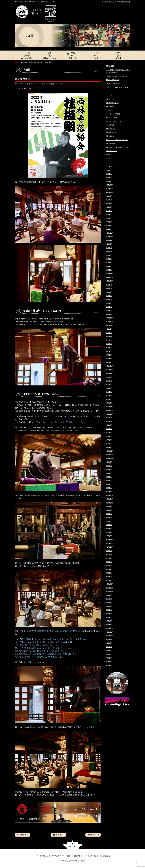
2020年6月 (109, 429)
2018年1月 (109, 536)
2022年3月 (109, 351)
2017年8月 (109, 554)
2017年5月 (109, 566)
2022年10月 (109, 325)
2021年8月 (109, 377)
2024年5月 (109, 255)
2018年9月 (109, 506)
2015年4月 (109, 658)
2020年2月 (109, 444)
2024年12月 (109, 229)
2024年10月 (109, 237)
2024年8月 (109, 244)
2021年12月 (109, 362)
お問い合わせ (94, 856)
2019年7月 (109, 470)
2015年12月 (109, 628)
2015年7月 (109, 647)
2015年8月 (109, 643)
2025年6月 (109, 207)
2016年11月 (109, 588)
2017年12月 (109, 540)
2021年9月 (109, 373)
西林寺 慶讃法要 (111, 132)
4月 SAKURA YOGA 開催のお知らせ (117, 87)
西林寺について (50, 55)
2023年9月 (109, 285)
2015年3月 (109, 662)
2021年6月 (109, 385)
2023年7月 (109, 292)
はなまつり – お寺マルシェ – (115, 118)
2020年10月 (109, 414)
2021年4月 (109, 392)
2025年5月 (109, 211)
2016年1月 (109, 625)
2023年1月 (109, 314)
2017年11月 (109, 543)
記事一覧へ (59, 835)
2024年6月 (109, 251)
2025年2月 (109, 222)
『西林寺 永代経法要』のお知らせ (116, 76)
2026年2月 (109, 178)
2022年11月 (109, 322)
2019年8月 (109, 466)
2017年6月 (109, 562)
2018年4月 (109, 525)
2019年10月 (109, 458)
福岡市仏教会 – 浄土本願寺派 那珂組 (117, 147)
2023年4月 (109, 303)
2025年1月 (109, 226)
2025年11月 (109, 189)
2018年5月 (109, 521)
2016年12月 (109, 584)
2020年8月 (109, 421)
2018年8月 (109, 510)
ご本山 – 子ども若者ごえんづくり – (117, 140)
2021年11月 (109, 366)
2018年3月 (109, 529)
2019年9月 (109, 462)
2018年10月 (109, 503)
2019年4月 (109, 481)
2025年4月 (109, 215)
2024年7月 (109, 248)
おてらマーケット (111, 151)
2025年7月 (109, 203)
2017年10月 (109, 547)
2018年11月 (109, 499)
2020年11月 (109, 410)
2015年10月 (109, 636)
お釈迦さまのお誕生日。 (113, 84)
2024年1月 (109, 270)
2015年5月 (109, 654)
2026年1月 (109, 181)
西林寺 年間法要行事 (36, 62)
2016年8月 (109, 599)
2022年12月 (109, 318)
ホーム (20, 62)
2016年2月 (109, 621)
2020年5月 (109, 433)
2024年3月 (109, 263)
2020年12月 (109, 407)
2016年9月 (109, 595)
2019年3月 (109, 484)
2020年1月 (109, 447)
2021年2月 (109, 399)
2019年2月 (109, 488)
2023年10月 (109, 281)
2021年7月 (109, 381)
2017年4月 (109, 569)
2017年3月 (109, 573)
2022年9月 (109, 329)
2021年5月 (109, 388)
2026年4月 (109, 170)
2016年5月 (109, 610)
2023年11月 (109, 277)
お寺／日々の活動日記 (113, 114)
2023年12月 (109, 274)
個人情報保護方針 (124, 2)
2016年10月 (109, 591)
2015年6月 (109, 651)
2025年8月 (109, 200)
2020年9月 (109, 418)
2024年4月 (109, 259)
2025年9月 (109, 196)
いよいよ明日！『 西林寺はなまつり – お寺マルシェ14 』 (118, 71)
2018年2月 (109, 532)
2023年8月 (109, 288)
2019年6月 (109, 473)
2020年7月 (109, 425)
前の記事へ (23, 835)
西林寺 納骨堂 (110, 107)
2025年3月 (109, 218)
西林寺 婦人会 (110, 136)
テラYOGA (109, 110)
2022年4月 (109, 348)
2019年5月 (109, 477)
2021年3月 (109, 396)
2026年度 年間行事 (73, 55)
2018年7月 (109, 514)
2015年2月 (109, 665)
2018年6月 (109, 518)
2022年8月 (109, 333)
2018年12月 (109, 495)
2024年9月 (109, 240)
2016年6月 (109, 606)
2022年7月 (109, 336)
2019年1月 (109, 492)
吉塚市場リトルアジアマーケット (116, 121)
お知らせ (113, 2)
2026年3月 (109, 174)
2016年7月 (109, 603)
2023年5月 (109, 300)
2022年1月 (109, 359)
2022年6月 (109, 340)
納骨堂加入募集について (118, 55)
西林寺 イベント (35, 84)
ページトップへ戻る (72, 845)
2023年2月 (109, 311)
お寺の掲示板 (110, 125)
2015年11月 (109, 632)
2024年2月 (109, 266)
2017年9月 (109, 551)
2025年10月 (109, 192)
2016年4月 (109, 614)
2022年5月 (109, 344)
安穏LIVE (109, 155)
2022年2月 (109, 355)
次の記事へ (93, 835)
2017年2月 (109, 577)
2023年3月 (109, 307)
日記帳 (106, 2)
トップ (27, 55)
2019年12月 (109, 451)
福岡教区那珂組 (111, 143)
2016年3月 (109, 617)
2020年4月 (109, 436)
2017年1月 (109, 580)
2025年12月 (109, 185)
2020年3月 (109, 440)
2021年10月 (109, 370)
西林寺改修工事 (111, 129)
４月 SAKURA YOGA (112, 80)
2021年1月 (109, 403)
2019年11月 (109, 455)
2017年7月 (109, 558)
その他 (61, 84)
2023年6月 (109, 296)
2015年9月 (109, 639)
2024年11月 (109, 233)
